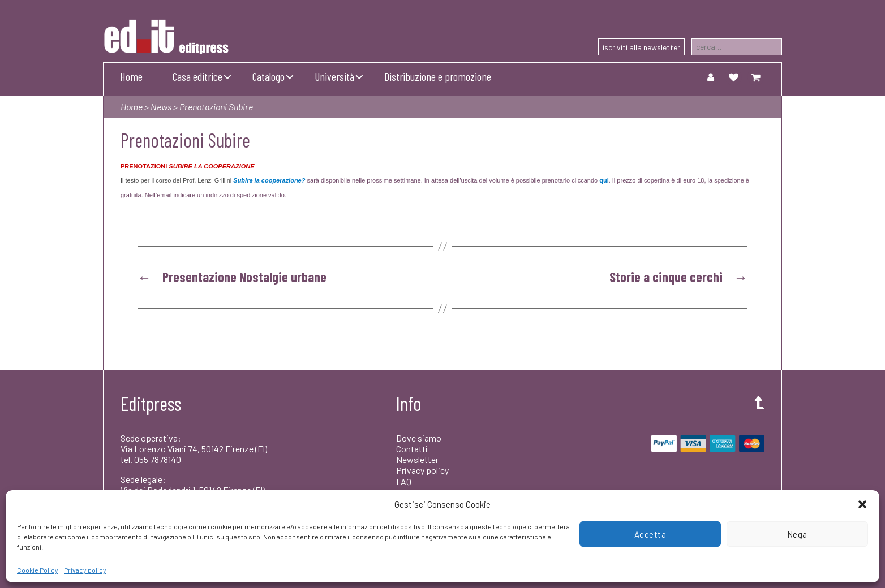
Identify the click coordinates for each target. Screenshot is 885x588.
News (161, 107)
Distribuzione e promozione (438, 76)
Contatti (412, 449)
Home (131, 76)
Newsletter (417, 459)
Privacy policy (85, 570)
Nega (797, 534)
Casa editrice (197, 76)
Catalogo (268, 76)
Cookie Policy (38, 570)
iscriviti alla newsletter (641, 47)
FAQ (404, 481)
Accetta (650, 534)
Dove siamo (419, 438)
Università (334, 76)
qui (604, 180)
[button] (862, 504)
